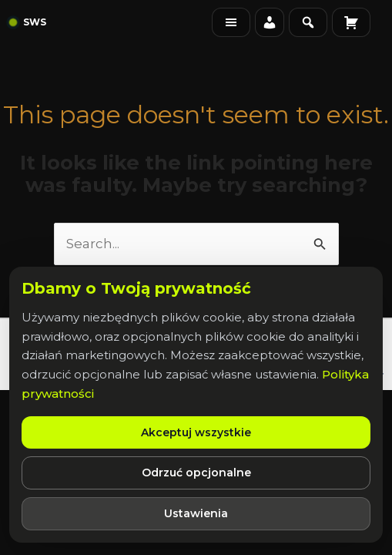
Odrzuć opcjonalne (196, 473)
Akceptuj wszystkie (196, 432)
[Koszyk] (351, 22)
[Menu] (231, 22)
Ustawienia (196, 513)
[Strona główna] (28, 23)
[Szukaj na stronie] (308, 22)
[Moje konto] (270, 22)
